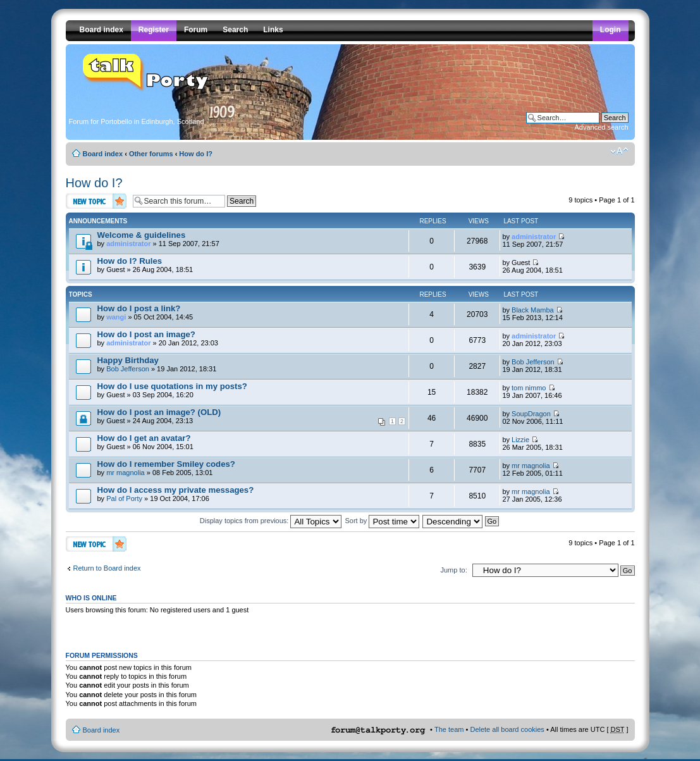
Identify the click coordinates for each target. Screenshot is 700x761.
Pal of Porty (124, 498)
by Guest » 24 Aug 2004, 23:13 (252, 417)
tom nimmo (529, 388)
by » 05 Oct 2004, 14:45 (145, 312)
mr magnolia (126, 473)
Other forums (151, 154)
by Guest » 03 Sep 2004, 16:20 (172, 390)
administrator (128, 244)
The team (449, 729)
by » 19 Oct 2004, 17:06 (176, 494)
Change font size (619, 151)
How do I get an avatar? (144, 438)
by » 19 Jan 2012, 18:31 (157, 364)
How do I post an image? (146, 334)
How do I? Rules (130, 261)
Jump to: (454, 570)
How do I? (196, 154)
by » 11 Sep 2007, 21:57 (158, 239)
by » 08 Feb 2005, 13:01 (166, 468)
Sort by (383, 521)
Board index (103, 154)
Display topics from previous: (271, 521)
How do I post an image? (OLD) (159, 412)
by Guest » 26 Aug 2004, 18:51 (145, 265)
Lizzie (520, 440)
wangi (116, 317)
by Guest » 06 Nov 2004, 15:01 (145, 442)
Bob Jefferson (128, 369)
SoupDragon (531, 414)
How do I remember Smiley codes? (166, 464)
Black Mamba (533, 310)
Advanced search (602, 127)
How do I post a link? (139, 308)
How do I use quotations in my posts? (172, 386)
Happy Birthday (128, 360)
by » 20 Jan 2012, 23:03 (158, 338)
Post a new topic (96, 201)
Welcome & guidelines (142, 235)
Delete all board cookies (507, 729)
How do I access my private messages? (176, 490)
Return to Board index (107, 568)
